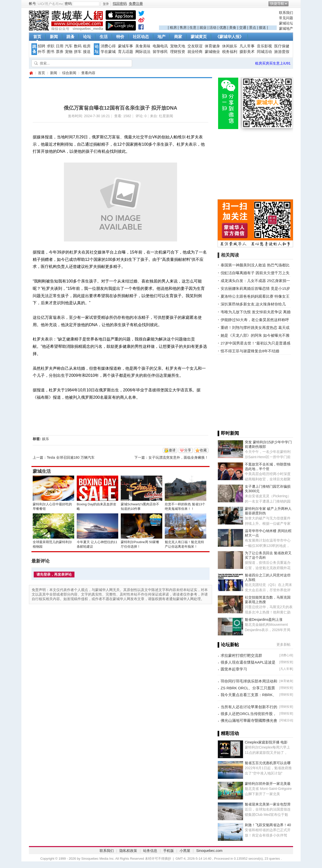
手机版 (169, 851)
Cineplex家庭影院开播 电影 (266, 742)
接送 (262, 27)
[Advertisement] (218, 18)
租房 (173, 27)
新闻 (54, 37)
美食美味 (143, 46)
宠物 (69, 52)
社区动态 (141, 37)
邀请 (172, 450)
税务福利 (230, 52)
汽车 (69, 46)
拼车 (78, 52)
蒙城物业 (212, 52)
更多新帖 (284, 644)
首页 (37, 37)
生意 (193, 27)
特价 (120, 37)
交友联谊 (195, 46)
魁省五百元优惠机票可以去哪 (268, 763)
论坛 (87, 37)
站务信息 (150, 851)
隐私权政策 (128, 851)
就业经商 (195, 52)
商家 (178, 37)
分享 (188, 450)
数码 (78, 46)
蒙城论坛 (286, 23)
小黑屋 (185, 851)
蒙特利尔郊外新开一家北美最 (268, 784)
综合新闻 (69, 73)
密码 (68, 4)
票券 (60, 52)
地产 (162, 37)
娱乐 (46, 439)
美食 (233, 27)
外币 (42, 52)
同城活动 (264, 52)
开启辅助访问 (292, 4)
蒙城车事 (126, 46)
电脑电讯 (160, 46)
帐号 (32, 4)
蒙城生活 (42, 471)
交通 (243, 27)
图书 (51, 52)
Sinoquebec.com (209, 851)
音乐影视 (264, 46)
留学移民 (160, 52)
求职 (51, 46)
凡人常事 (247, 46)
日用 (60, 46)
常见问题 (286, 18)
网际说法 (143, 52)
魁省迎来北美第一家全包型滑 (268, 804)
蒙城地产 (286, 28)
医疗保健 (282, 46)
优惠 (223, 27)
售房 (183, 27)
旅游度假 (282, 52)
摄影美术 (247, 52)
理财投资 (178, 52)
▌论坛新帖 (228, 645)
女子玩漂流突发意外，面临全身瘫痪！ (178, 457)
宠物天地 (178, 46)
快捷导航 (277, 4)
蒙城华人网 (31, 73)
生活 (104, 37)
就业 (203, 27)
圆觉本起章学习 (234, 669)
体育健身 (212, 46)
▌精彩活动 (228, 733)
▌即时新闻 (228, 433)
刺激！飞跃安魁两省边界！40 (268, 825)
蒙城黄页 (199, 37)
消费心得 (108, 46)
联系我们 (286, 13)
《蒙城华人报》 (229, 37)
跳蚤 (70, 37)
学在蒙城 (108, 52)
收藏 (203, 450)
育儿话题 (126, 52)
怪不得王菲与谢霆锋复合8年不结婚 (250, 351)
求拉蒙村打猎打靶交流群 (241, 655)
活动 (213, 27)
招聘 (42, 46)
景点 (253, 27)
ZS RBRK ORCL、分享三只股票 (248, 688)
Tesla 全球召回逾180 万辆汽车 (71, 457)
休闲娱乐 (230, 46)
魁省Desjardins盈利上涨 (264, 619)
